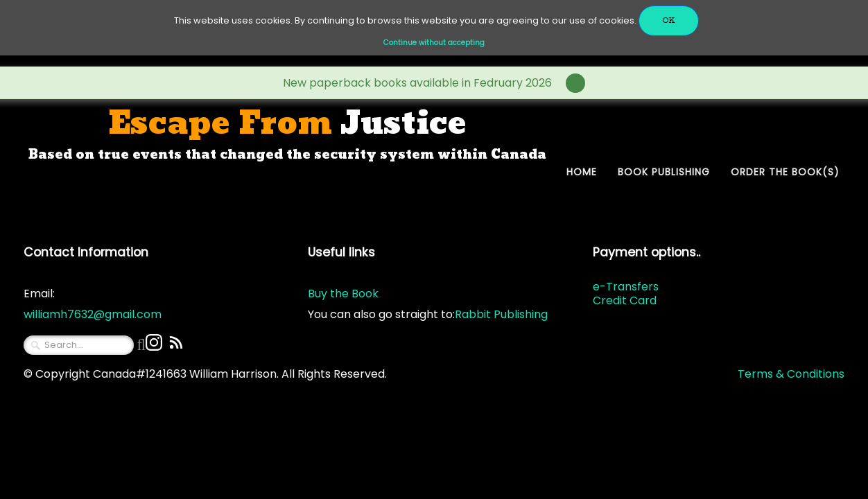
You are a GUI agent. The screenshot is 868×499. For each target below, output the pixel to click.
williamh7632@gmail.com (93, 314)
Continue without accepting (434, 43)
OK (669, 20)
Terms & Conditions (791, 374)
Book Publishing (664, 172)
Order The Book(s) (785, 172)
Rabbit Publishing (501, 314)
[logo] (287, 134)
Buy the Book (343, 294)
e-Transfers (626, 287)
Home (582, 172)
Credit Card (625, 300)
